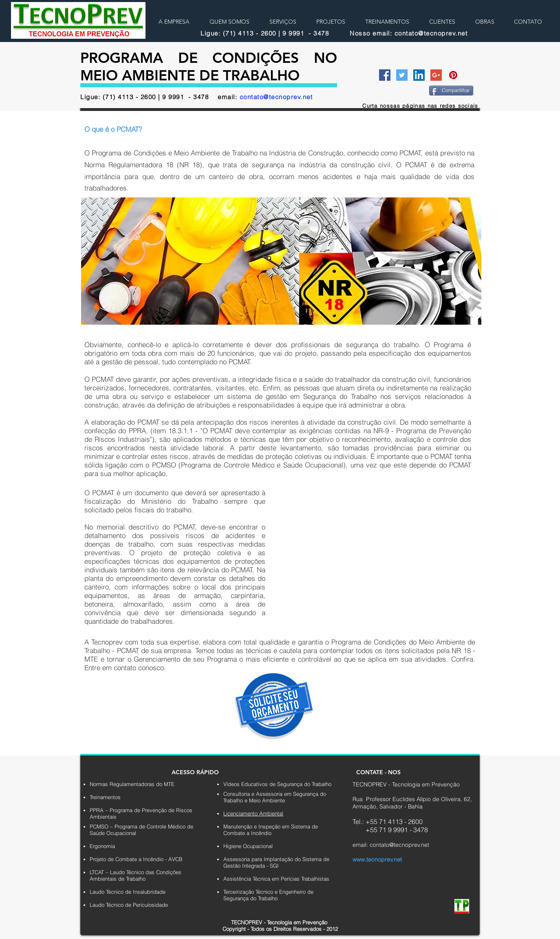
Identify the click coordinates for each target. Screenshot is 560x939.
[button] (321, 516)
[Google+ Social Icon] (436, 75)
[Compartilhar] (451, 91)
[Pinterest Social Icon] (453, 75)
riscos (198, 535)
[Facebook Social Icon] (385, 75)
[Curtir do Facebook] (398, 90)
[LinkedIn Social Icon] (419, 75)
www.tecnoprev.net (377, 859)
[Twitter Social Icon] (402, 75)
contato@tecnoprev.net (276, 97)
